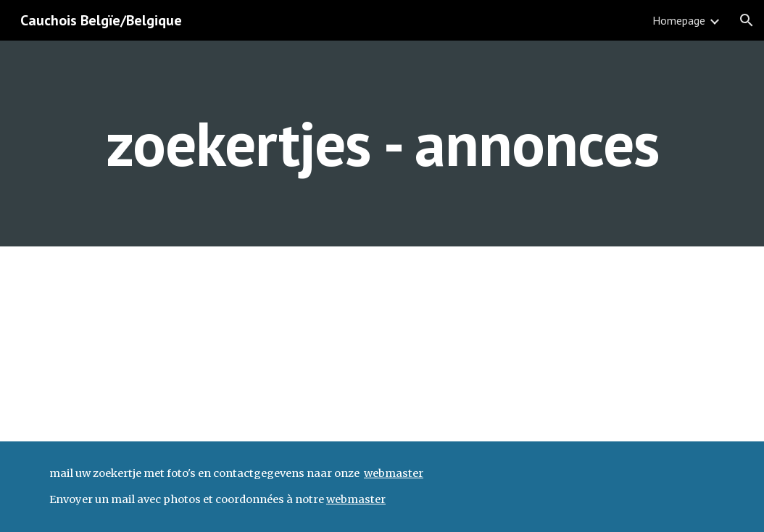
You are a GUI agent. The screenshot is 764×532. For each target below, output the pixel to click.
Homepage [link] (679, 20)
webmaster (394, 473)
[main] (382, 143)
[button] (747, 20)
